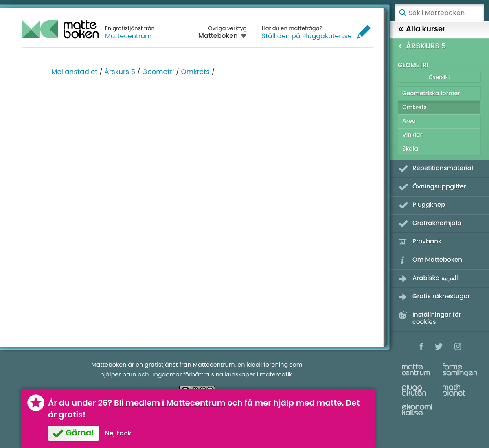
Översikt (439, 77)
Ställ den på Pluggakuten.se (307, 36)
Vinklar (412, 135)
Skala (410, 149)
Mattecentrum (128, 36)
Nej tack (118, 433)
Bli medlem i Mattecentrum (170, 403)
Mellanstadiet (74, 72)
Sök (402, 13)
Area (409, 121)
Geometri (158, 72)
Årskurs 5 (120, 72)
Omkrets (195, 72)
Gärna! (80, 433)
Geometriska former (431, 93)
